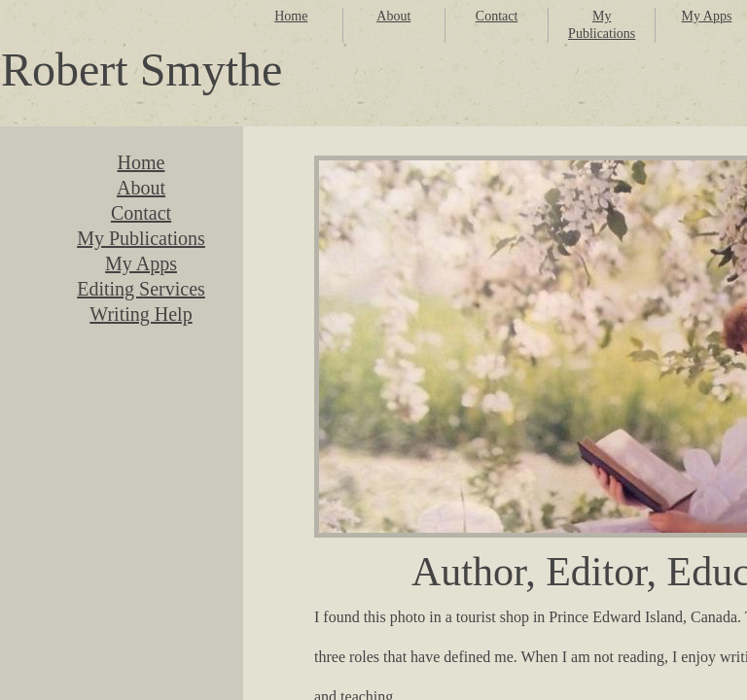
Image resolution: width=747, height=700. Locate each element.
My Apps (707, 16)
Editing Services (141, 289)
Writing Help (141, 314)
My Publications (141, 238)
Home (291, 16)
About (393, 16)
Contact (497, 16)
